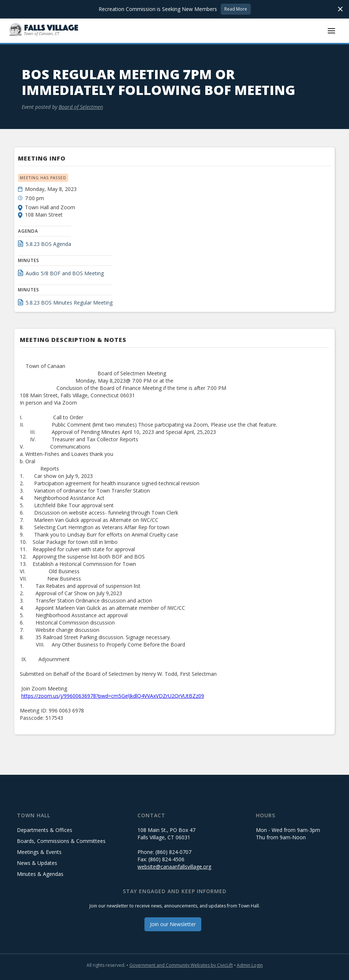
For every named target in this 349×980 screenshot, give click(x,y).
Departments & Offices (45, 830)
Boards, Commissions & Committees (61, 841)
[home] (44, 31)
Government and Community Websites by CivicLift (181, 965)
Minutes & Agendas (40, 874)
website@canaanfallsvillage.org (174, 867)
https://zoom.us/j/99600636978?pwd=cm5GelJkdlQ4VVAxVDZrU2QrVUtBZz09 (113, 696)
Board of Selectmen (81, 107)
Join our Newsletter (173, 924)
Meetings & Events (39, 852)
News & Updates (37, 863)
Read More (236, 9)
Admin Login (250, 965)
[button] (331, 31)
